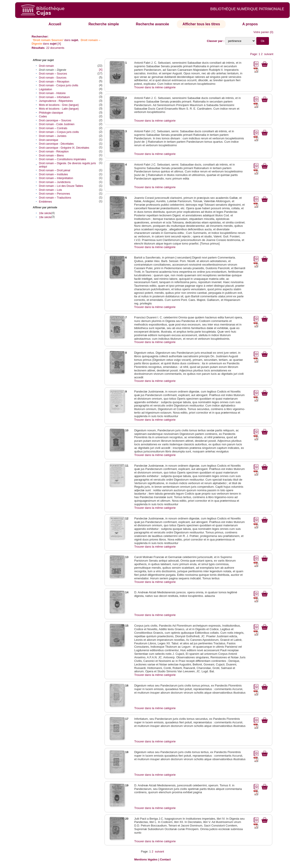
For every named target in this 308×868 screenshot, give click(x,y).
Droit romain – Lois (51, 190)
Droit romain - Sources (53, 78)
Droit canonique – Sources (55, 120)
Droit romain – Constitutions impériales (63, 159)
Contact (165, 859)
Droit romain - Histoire (52, 93)
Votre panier (261, 32)
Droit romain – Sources (53, 74)
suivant (269, 54)
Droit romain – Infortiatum (54, 97)
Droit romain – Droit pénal (55, 170)
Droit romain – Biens (51, 156)
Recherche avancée (152, 24)
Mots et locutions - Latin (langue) (59, 109)
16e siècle (45, 213)
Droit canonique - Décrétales (56, 144)
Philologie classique (51, 113)
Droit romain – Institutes (53, 174)
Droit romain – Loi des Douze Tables (61, 186)
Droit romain (46, 66)
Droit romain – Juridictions (55, 182)
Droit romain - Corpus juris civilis (59, 85)
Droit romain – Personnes (55, 194)
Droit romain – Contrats (53, 128)
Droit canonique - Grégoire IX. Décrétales (64, 148)
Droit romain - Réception (54, 152)
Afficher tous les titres (201, 24)
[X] (59, 44)
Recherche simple (104, 24)
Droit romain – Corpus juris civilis (59, 132)
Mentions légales (146, 859)
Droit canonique (49, 140)
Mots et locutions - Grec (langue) (59, 105)
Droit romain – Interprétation (56, 178)
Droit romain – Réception (54, 82)
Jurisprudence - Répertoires (56, 101)
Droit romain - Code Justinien (57, 124)
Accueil (55, 24)
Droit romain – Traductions (55, 198)
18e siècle (45, 217)
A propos (250, 24)
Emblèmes (45, 202)
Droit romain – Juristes (53, 136)
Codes (43, 116)
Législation (46, 89)
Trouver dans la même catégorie (155, 87)
